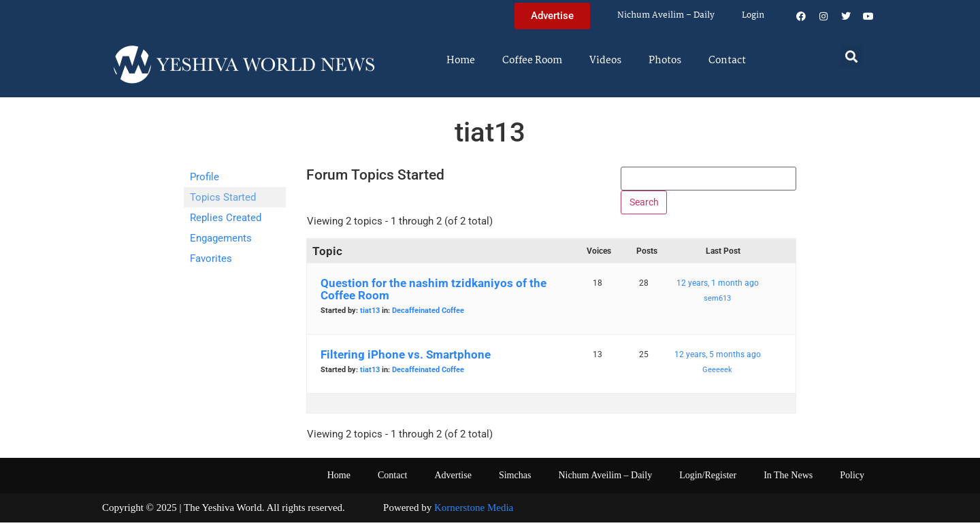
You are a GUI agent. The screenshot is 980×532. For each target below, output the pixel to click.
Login (753, 15)
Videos (605, 61)
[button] (852, 56)
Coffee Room (532, 61)
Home (461, 61)
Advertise (453, 485)
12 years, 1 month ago (718, 293)
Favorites (211, 259)
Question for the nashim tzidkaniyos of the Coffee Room (434, 299)
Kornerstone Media (474, 517)
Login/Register (708, 485)
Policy (852, 485)
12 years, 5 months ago (718, 364)
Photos (665, 61)
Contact (727, 61)
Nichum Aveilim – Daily (666, 15)
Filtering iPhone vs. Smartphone (406, 364)
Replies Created (226, 218)
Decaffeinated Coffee (428, 320)
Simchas (515, 485)
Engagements (221, 238)
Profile (205, 177)
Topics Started (223, 197)
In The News (788, 485)
